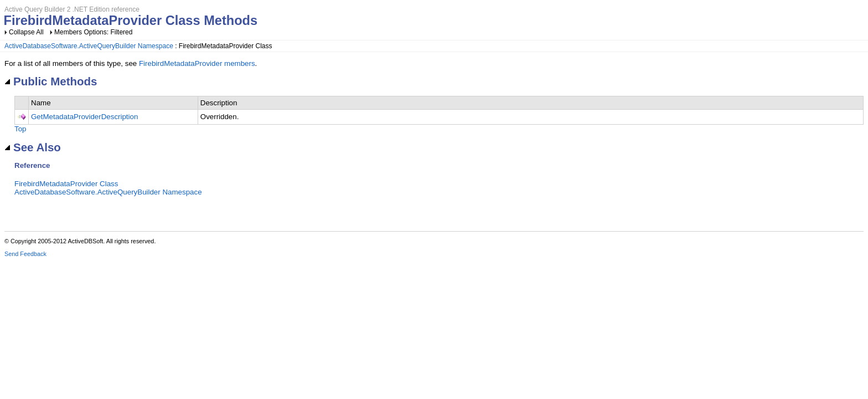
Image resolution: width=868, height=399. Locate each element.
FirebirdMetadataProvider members (197, 63)
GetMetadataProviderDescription (84, 117)
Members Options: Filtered (93, 32)
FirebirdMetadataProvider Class (66, 184)
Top (20, 129)
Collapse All (26, 32)
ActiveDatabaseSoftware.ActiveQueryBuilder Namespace (89, 46)
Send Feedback (25, 254)
